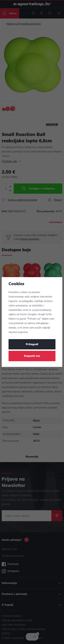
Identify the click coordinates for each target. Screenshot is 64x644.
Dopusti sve (32, 356)
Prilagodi (32, 344)
